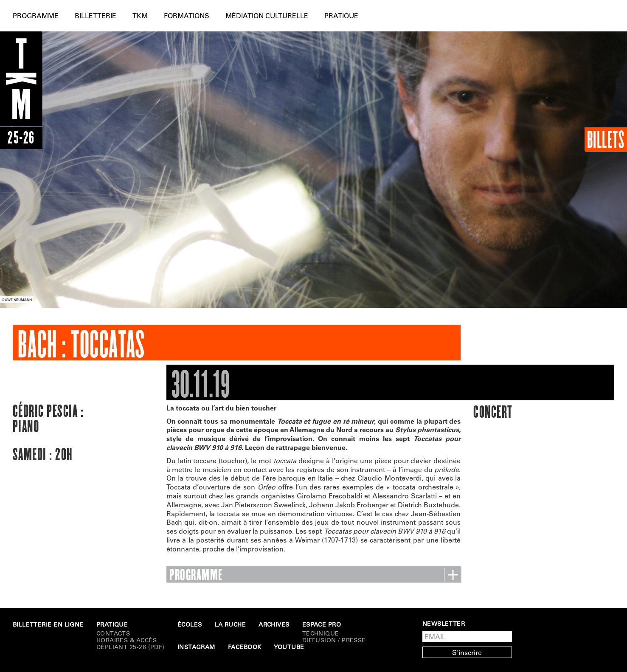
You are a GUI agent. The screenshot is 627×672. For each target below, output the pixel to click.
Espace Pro (322, 624)
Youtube (289, 647)
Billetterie (96, 15)
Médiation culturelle (267, 15)
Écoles (190, 624)
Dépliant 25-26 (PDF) (131, 647)
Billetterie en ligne (48, 624)
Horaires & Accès (127, 640)
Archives (274, 624)
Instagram (196, 647)
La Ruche (230, 624)
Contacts (113, 633)
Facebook (245, 647)
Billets (606, 139)
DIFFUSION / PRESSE (334, 640)
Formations (187, 15)
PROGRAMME (313, 575)
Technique (321, 633)
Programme (36, 15)
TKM (140, 15)
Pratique (341, 15)
